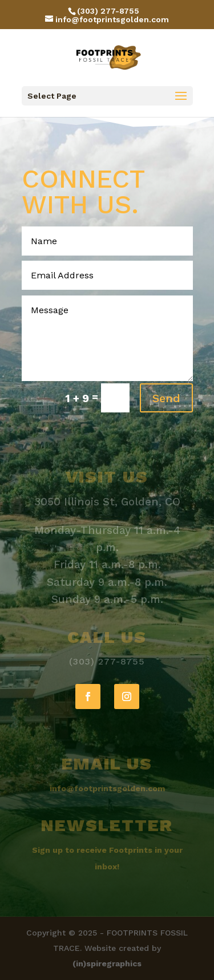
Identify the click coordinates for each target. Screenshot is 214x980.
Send (166, 398)
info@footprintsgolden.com (107, 788)
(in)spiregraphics (107, 963)
